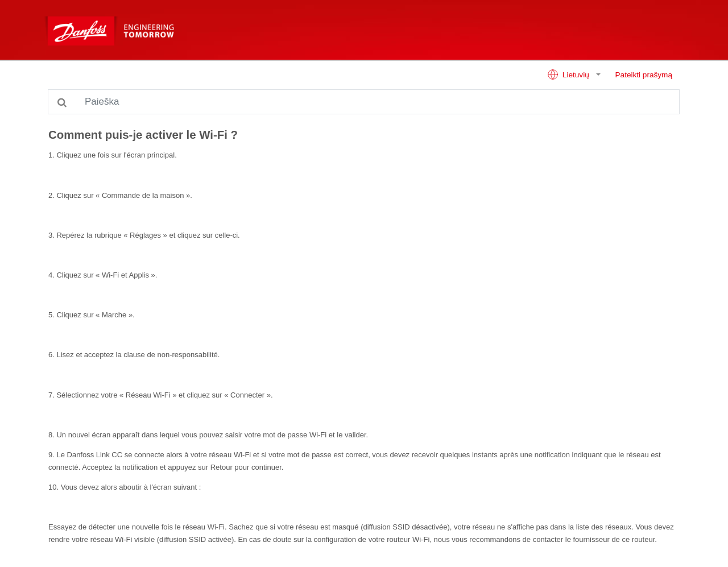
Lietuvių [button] (569, 75)
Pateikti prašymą (644, 75)
